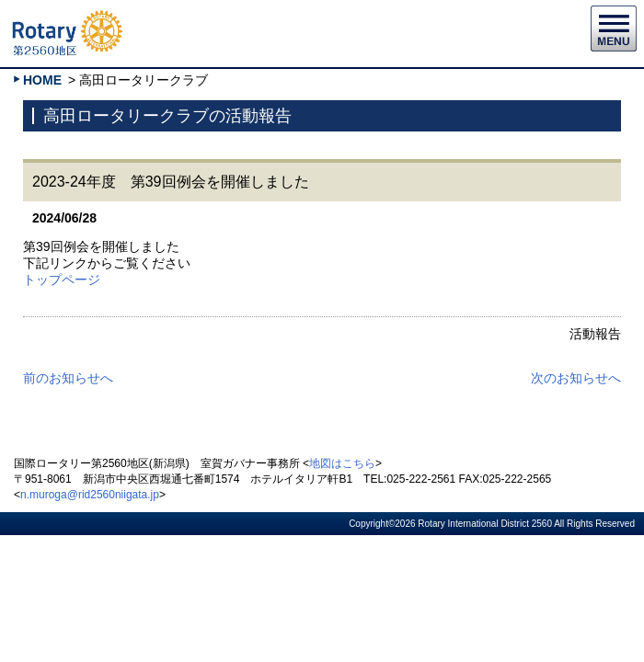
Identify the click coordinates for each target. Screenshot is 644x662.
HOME (42, 80)
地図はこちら (342, 463)
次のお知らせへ (576, 378)
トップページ (62, 280)
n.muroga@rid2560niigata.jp (90, 495)
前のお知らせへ (68, 378)
